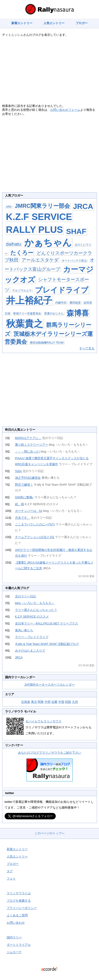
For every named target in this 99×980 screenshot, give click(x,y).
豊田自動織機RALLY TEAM (47, 343)
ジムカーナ (14, 952)
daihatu (14, 244)
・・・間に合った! (28, 452)
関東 (41, 702)
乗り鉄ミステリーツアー (32, 445)
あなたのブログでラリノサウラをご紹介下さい (50, 753)
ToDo (19, 471)
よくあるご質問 (17, 915)
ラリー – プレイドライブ (32, 637)
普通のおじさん (54, 313)
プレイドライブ (62, 290)
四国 (68, 702)
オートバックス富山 (74, 261)
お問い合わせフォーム (65, 110)
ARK (9, 207)
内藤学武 (61, 303)
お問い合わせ (16, 923)
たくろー (22, 253)
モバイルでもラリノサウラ (43, 721)
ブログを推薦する (19, 901)
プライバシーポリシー (22, 908)
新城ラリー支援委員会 (27, 313)
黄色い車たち (24, 630)
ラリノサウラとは (19, 893)
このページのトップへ (49, 833)
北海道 (26, 702)
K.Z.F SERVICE (39, 217)
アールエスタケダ (40, 260)
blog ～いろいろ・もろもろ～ (35, 603)
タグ (10, 871)
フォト (11, 879)
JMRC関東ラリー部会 (42, 206)
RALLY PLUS (35, 230)
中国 (61, 702)
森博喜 (78, 313)
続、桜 (20, 504)
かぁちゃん (48, 242)
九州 (75, 702)
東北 (34, 702)
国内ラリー (14, 937)
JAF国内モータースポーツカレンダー (49, 685)
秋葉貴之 (25, 324)
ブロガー (82, 23)
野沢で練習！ (24, 485)
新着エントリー (22, 23)
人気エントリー (54, 23)
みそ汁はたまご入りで (30, 651)
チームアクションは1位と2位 (35, 537)
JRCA (83, 206)
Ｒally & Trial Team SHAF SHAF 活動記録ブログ (47, 644)
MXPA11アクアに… (28, 438)
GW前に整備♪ (24, 497)
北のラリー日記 (26, 596)
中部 (48, 702)
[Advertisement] (49, 72)
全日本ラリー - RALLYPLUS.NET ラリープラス (47, 623)
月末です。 (23, 518)
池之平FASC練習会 (28, 478)
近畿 (54, 702)
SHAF (76, 231)
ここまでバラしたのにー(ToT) (35, 524)
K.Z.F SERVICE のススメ (32, 617)
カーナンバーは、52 (29, 511)
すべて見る (87, 348)
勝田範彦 (75, 303)
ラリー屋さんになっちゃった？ (36, 610)
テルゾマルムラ (22, 291)
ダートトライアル (19, 945)
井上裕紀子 (29, 300)
